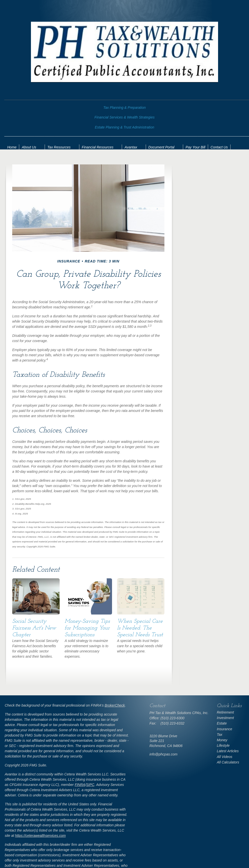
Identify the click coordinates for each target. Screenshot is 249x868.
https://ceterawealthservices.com (40, 836)
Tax (220, 735)
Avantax (131, 147)
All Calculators (228, 762)
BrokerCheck (115, 705)
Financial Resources (98, 147)
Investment (225, 718)
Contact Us (219, 147)
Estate (222, 723)
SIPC (90, 785)
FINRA (80, 785)
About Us (29, 147)
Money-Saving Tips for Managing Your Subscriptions (87, 628)
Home (12, 147)
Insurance (224, 729)
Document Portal (161, 147)
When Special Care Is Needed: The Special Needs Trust (140, 628)
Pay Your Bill (195, 147)
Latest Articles (228, 751)
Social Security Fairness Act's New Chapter (34, 628)
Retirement (225, 712)
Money (222, 740)
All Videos (225, 757)
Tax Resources (59, 147)
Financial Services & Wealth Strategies (125, 117)
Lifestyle (223, 745)
